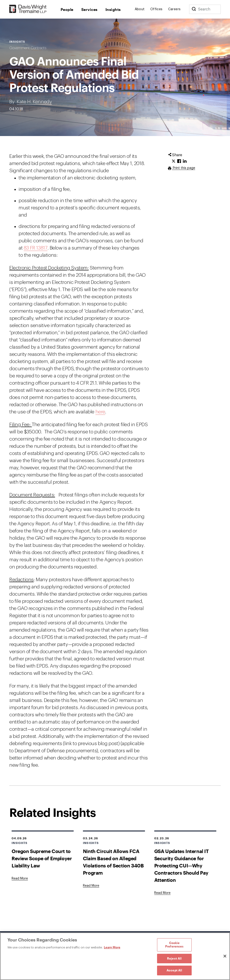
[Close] (225, 956)
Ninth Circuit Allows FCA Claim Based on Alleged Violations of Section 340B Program (113, 862)
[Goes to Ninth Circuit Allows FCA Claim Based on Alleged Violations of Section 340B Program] (91, 886)
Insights (113, 9)
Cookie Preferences (174, 945)
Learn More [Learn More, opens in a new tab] (112, 947)
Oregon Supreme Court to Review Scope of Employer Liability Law (42, 858)
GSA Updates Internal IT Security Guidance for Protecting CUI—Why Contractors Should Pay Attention (182, 865)
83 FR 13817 (36, 248)
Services (89, 9)
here (100, 412)
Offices (156, 9)
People (67, 9)
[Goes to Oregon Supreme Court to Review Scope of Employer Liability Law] (20, 879)
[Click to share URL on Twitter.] (174, 161)
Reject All (174, 958)
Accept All (174, 970)
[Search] (194, 9)
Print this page (184, 168)
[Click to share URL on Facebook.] (179, 161)
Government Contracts (28, 48)
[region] (115, 956)
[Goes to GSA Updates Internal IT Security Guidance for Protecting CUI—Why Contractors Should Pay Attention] (162, 893)
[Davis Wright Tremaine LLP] (28, 9)
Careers (174, 9)
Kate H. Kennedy (34, 102)
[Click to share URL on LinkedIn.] (185, 161)
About (140, 9)
